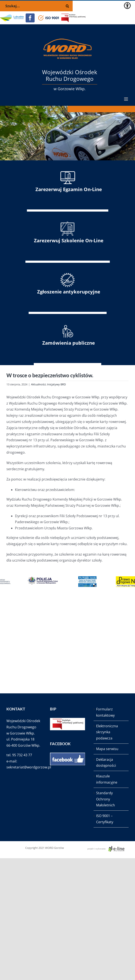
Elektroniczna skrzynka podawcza (107, 732)
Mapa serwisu (107, 749)
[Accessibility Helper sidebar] (127, 6)
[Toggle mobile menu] (126, 99)
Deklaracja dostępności (106, 763)
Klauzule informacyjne (107, 779)
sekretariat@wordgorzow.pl (29, 767)
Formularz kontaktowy (105, 712)
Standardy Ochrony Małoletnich (106, 799)
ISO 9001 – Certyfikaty (105, 819)
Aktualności (38, 384)
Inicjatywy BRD (56, 384)
